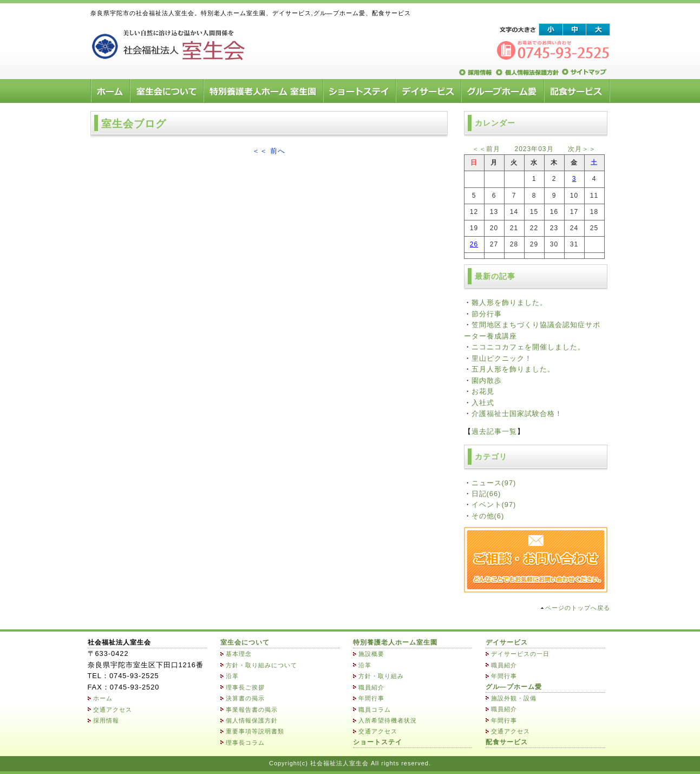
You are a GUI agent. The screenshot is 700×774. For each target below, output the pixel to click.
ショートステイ (378, 742)
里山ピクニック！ (502, 358)
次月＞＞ (582, 149)
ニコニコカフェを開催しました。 (528, 347)
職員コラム (375, 710)
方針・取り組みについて (261, 665)
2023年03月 (534, 149)
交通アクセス (113, 710)
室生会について (245, 642)
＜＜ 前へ (269, 151)
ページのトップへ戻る (578, 608)
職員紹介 (371, 687)
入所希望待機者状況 (388, 720)
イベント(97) (494, 505)
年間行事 (371, 698)
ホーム (103, 698)
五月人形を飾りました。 (513, 369)
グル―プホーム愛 (514, 687)
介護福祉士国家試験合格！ (517, 414)
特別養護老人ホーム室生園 (395, 642)
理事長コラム (245, 743)
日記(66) (486, 494)
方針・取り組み (381, 676)
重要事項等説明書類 (255, 731)
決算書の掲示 (245, 698)
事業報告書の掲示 (252, 710)
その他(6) (488, 516)
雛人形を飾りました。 (509, 303)
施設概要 (371, 654)
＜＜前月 (486, 149)
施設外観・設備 (514, 698)
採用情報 (106, 720)
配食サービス (507, 742)
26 (474, 244)
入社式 (483, 403)
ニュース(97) (494, 483)
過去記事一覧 (494, 431)
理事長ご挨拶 (245, 687)
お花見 (483, 391)
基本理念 (239, 654)
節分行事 (487, 314)
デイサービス (507, 642)
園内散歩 (487, 381)
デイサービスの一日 (520, 654)
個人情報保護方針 (252, 720)
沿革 (232, 676)
